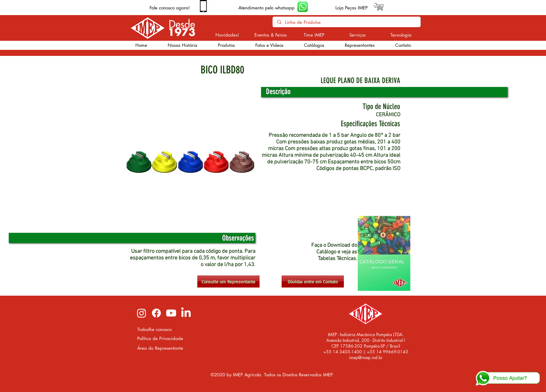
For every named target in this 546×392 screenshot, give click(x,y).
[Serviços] (358, 35)
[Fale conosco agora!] (170, 8)
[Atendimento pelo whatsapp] (267, 8)
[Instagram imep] (142, 313)
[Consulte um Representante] (228, 281)
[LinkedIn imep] (186, 313)
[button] (226, 45)
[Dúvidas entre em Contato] (313, 281)
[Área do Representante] (161, 348)
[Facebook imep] (156, 313)
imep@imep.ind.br (366, 357)
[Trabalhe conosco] (161, 329)
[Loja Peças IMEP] (352, 8)
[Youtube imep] (171, 313)
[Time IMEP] (314, 35)
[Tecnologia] (401, 35)
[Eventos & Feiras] (271, 35)
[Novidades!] (227, 35)
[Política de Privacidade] (161, 338)
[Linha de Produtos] (346, 22)
